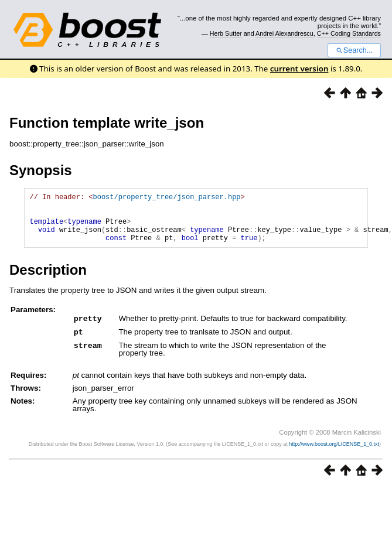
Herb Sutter (226, 33)
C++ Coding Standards (349, 33)
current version (299, 69)
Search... (354, 50)
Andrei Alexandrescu (284, 33)
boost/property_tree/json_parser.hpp (166, 198)
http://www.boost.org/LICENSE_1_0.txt (334, 453)
